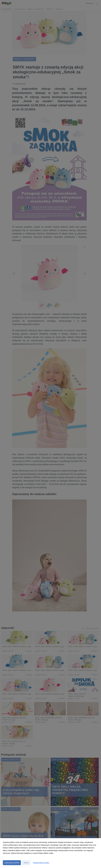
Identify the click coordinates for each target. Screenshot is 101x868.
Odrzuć (26, 863)
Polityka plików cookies (41, 863)
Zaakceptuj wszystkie (12, 863)
